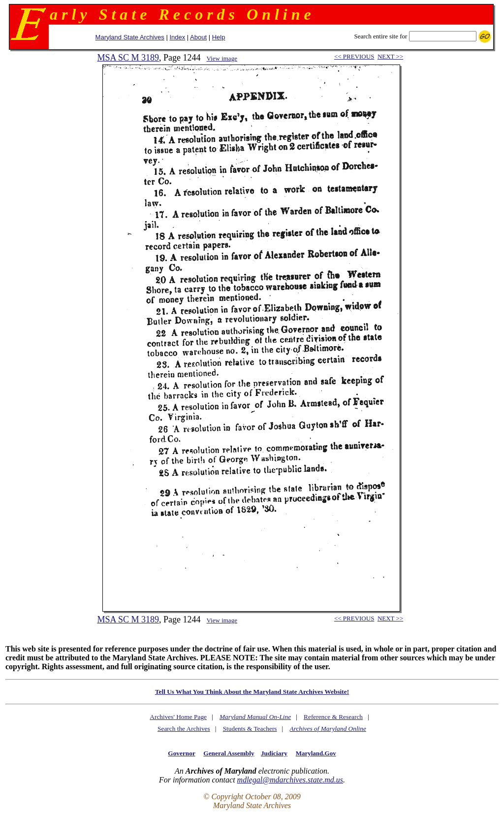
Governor (181, 753)
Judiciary (274, 753)
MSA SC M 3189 (128, 58)
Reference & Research (333, 717)
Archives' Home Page (178, 717)
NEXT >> (390, 56)
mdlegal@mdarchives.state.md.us (290, 780)
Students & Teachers (250, 729)
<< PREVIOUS (354, 56)
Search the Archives (184, 729)
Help (219, 37)
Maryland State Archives (130, 37)
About (198, 37)
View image (222, 58)
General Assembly (229, 753)
